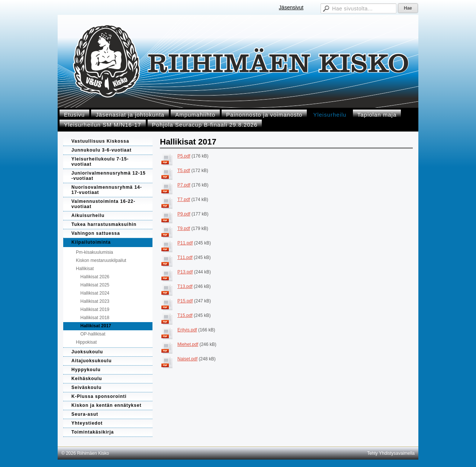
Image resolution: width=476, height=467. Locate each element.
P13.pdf (185, 272)
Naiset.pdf (187, 359)
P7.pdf (184, 185)
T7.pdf (184, 200)
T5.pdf (184, 171)
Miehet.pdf (188, 344)
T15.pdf (185, 315)
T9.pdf (184, 228)
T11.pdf (185, 257)
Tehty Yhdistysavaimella (391, 453)
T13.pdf (185, 286)
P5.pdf (184, 156)
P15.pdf (185, 301)
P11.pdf (185, 243)
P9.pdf (184, 214)
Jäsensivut (291, 7)
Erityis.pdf (187, 330)
